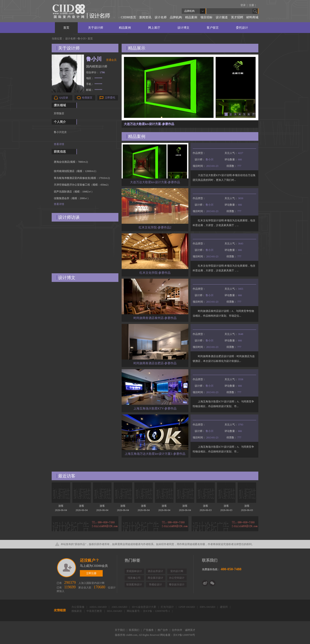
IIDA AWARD (115, 611)
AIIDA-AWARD (98, 607)
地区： (94, 78)
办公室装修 (78, 607)
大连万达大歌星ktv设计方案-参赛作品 (149, 124)
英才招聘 (237, 17)
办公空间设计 (177, 578)
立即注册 (67, 568)
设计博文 (183, 28)
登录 (243, 5)
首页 (66, 28)
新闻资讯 (145, 17)
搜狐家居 (77, 611)
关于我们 (120, 630)
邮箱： (94, 90)
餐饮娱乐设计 (177, 585)
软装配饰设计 (134, 585)
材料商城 (252, 17)
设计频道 (222, 17)
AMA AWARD (120, 607)
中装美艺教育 (95, 611)
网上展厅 (154, 28)
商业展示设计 (155, 578)
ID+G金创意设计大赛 (144, 607)
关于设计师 (96, 28)
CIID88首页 (128, 17)
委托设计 (242, 28)
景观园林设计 (134, 571)
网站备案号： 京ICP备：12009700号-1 (149, 611)
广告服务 (149, 630)
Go (255, 11)
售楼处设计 (155, 585)
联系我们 (134, 630)
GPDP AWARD (187, 607)
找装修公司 (134, 578)
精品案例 (191, 17)
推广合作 (163, 630)
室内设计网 (177, 571)
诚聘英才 (190, 630)
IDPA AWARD (208, 607)
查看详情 (59, 144)
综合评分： (95, 72)
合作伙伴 (177, 630)
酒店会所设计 (155, 571)
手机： (94, 84)
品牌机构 (176, 17)
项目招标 (206, 17)
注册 (252, 5)
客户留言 (213, 28)
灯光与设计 (168, 607)
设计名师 (161, 17)
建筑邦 (224, 607)
